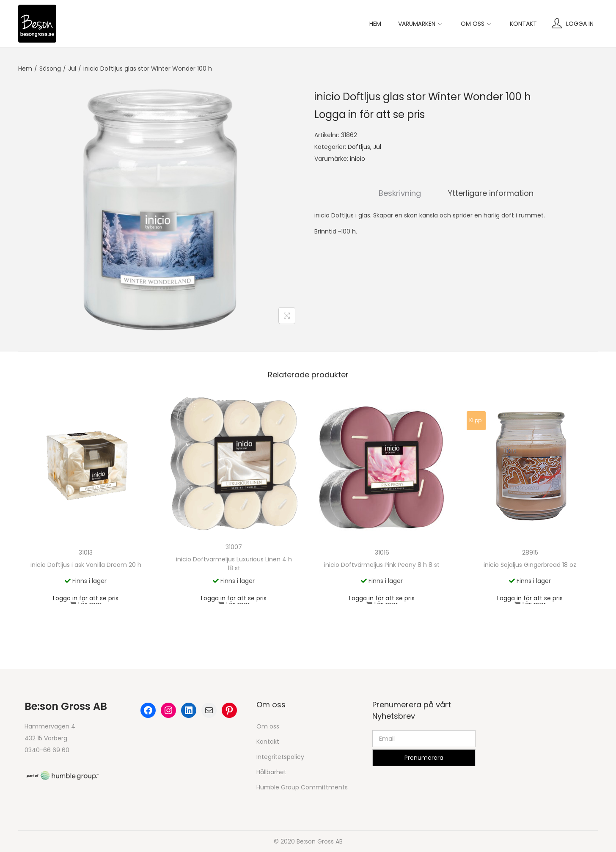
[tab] (400, 193)
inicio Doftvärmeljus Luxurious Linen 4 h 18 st (234, 564)
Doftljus (359, 147)
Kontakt (268, 742)
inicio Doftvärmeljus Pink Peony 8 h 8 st (382, 565)
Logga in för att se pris (370, 114)
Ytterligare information (491, 193)
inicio (357, 159)
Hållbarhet (271, 772)
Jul (72, 69)
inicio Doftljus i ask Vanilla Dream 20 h (86, 565)
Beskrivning (400, 193)
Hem (25, 69)
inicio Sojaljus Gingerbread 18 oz (530, 565)
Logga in (580, 24)
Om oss (268, 726)
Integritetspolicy (280, 757)
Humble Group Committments (302, 787)
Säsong (50, 69)
